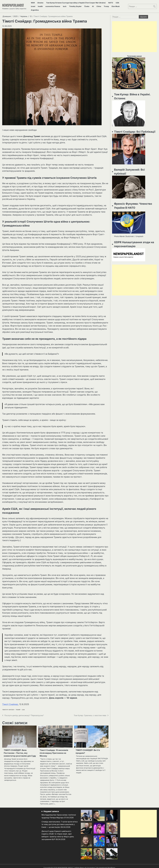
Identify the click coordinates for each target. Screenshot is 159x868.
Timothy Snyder (65, 6)
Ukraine (39, 3)
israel (121, 3)
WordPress (112, 865)
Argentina (107, 6)
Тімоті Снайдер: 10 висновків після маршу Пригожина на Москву (55, 750)
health (34, 6)
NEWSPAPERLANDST (15, 3)
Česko (75, 6)
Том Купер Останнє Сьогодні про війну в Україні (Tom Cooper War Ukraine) (75, 3)
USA (115, 3)
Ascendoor (91, 865)
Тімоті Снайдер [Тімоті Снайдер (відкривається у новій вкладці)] (10, 700)
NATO (110, 3)
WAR (33, 3)
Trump (90, 6)
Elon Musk (98, 6)
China (84, 6)
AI (80, 6)
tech (56, 6)
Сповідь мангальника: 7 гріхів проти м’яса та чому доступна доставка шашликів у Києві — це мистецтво (58, 821)
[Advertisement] (134, 33)
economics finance (45, 6)
